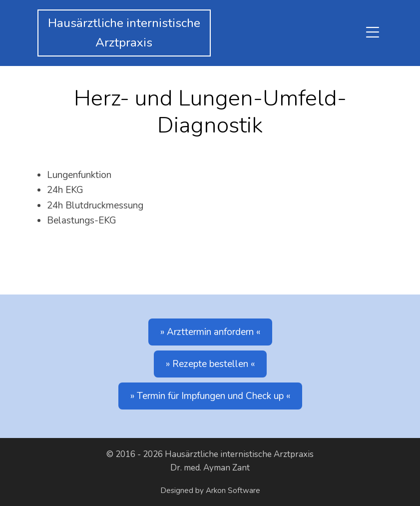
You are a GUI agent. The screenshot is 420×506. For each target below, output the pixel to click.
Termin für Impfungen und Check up (210, 396)
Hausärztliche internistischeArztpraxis (124, 33)
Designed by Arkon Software (210, 490)
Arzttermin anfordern (210, 332)
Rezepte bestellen (210, 364)
